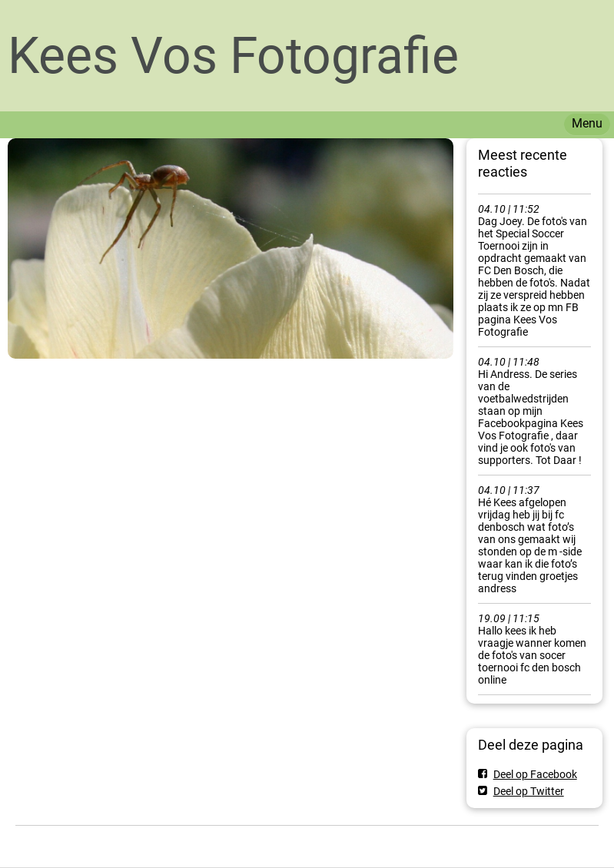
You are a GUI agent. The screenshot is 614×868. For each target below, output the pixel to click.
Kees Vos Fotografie (233, 56)
